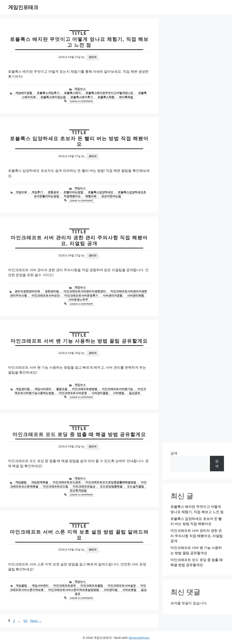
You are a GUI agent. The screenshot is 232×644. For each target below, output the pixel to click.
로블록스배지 (72, 93)
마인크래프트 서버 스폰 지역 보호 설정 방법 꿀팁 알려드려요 (79, 535)
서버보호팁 (129, 590)
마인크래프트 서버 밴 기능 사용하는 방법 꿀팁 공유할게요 (79, 341)
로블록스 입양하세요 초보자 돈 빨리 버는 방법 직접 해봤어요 (79, 141)
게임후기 (37, 192)
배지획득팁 (126, 97)
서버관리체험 (136, 295)
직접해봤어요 (72, 196)
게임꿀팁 (21, 482)
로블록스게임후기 (48, 93)
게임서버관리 (43, 389)
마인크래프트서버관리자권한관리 (85, 291)
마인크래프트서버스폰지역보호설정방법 (74, 590)
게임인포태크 (23, 7)
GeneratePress (139, 638)
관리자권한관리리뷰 (27, 291)
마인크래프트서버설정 (122, 585)
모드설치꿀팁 (136, 486)
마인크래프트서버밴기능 (117, 389)
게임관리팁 (23, 389)
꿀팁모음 (62, 389)
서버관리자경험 (113, 295)
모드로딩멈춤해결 (111, 486)
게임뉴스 (80, 89)
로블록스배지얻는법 (53, 97)
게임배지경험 (24, 93)
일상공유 (134, 393)
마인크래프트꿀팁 (92, 585)
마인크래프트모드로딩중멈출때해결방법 (111, 482)
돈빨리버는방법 (73, 192)
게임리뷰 (21, 192)
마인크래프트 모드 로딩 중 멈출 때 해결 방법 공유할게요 (79, 434)
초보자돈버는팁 (111, 196)
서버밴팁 (119, 393)
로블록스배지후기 (82, 97)
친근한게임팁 (78, 490)
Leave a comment (81, 101)
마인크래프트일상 (84, 486)
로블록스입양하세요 (101, 192)
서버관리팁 (111, 590)
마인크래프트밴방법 (85, 389)
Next (36, 621)
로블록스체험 (106, 97)
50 (26, 621)
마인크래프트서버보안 (46, 295)
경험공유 (53, 192)
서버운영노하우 (78, 299)
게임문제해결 (40, 482)
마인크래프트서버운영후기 (81, 295)
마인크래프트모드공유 (67, 482)
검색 (174, 453)
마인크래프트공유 (65, 585)
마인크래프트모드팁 (55, 486)
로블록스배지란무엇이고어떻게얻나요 (109, 93)
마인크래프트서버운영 (73, 393)
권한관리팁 (52, 291)
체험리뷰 (91, 196)
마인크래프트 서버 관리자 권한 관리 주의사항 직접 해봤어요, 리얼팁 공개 (79, 240)
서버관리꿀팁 (100, 393)
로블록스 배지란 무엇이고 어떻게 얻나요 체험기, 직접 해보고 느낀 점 (79, 42)
